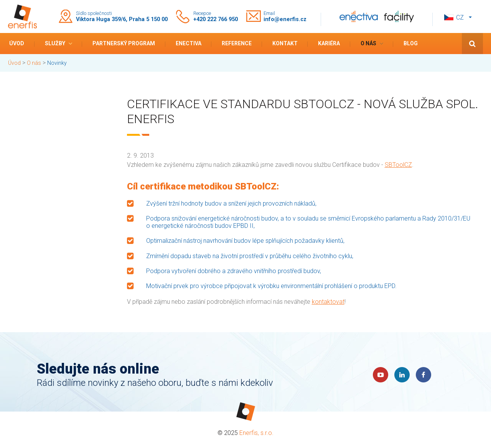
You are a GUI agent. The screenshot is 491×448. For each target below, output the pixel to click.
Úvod (17, 43)
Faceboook (423, 375)
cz (460, 17)
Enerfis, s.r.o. (256, 433)
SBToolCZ (398, 165)
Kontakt (285, 43)
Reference (237, 43)
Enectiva (189, 43)
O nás (368, 43)
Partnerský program (124, 43)
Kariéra (329, 43)
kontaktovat (328, 302)
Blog (411, 43)
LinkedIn (402, 375)
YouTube (381, 375)
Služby (55, 43)
